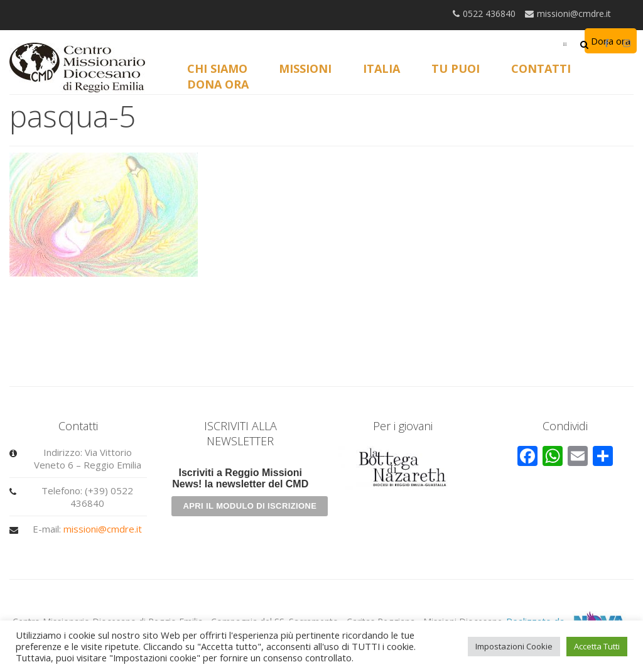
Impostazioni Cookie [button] (514, 646)
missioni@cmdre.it (103, 529)
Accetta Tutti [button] (597, 646)
